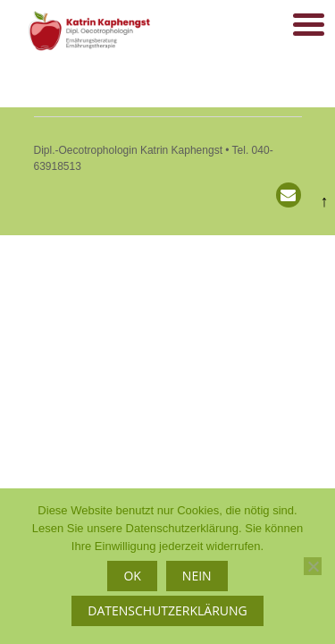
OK (132, 576)
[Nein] (313, 566)
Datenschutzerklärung (167, 610)
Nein (197, 576)
